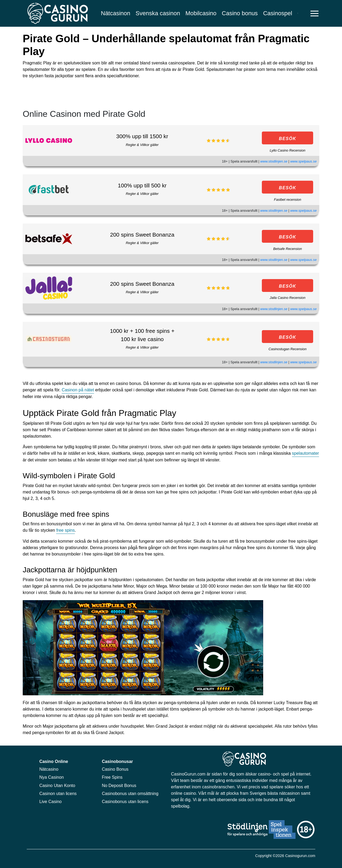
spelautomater (306, 453)
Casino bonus (240, 13)
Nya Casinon (52, 777)
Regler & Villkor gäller (142, 145)
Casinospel (278, 13)
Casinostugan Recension (287, 349)
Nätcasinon (116, 13)
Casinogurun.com (300, 856)
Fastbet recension (287, 200)
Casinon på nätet (78, 390)
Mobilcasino (201, 13)
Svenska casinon (158, 13)
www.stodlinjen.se (274, 161)
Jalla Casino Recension (287, 298)
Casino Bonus (115, 769)
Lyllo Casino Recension (287, 150)
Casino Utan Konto (57, 786)
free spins (65, 530)
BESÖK (288, 139)
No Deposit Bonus (119, 786)
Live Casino (50, 802)
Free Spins (112, 777)
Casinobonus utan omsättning (130, 794)
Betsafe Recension (287, 249)
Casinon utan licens (58, 794)
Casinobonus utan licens (125, 802)
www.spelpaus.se (303, 161)
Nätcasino (49, 769)
